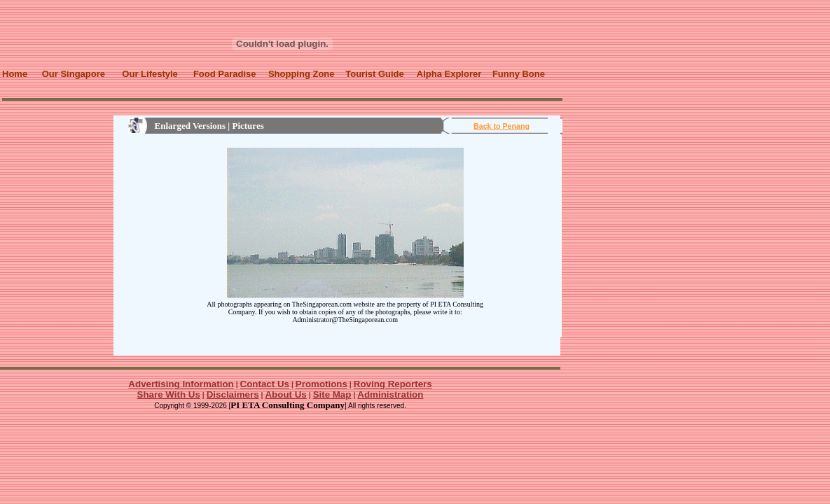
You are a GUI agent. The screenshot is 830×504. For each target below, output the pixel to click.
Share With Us (169, 394)
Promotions (321, 384)
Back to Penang (502, 126)
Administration (390, 394)
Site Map (332, 394)
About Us (285, 394)
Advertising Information (181, 384)
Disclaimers (233, 394)
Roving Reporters (393, 384)
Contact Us (265, 384)
